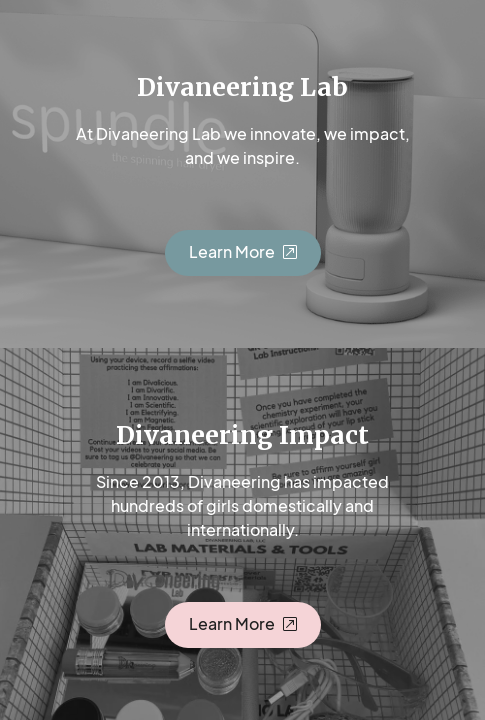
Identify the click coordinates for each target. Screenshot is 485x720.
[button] (243, 252)
